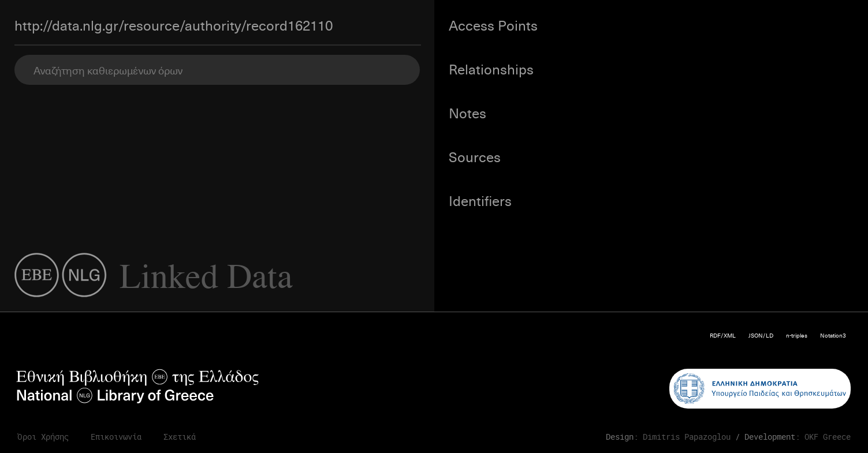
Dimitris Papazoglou (687, 437)
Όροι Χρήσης (43, 437)
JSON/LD (761, 335)
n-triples (797, 335)
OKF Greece (828, 437)
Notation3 (833, 335)
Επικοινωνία (116, 437)
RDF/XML (723, 335)
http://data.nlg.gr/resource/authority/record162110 (174, 25)
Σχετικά (180, 437)
